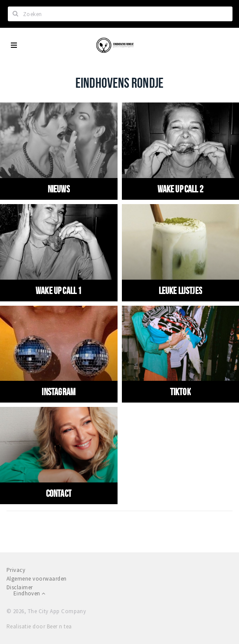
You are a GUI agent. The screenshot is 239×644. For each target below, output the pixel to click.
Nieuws (59, 189)
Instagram (59, 392)
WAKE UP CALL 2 (180, 189)
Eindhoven (29, 593)
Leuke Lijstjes (180, 291)
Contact (59, 493)
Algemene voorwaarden (37, 579)
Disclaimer (20, 587)
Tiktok (180, 392)
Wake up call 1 (59, 291)
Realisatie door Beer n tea (39, 626)
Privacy (16, 570)
